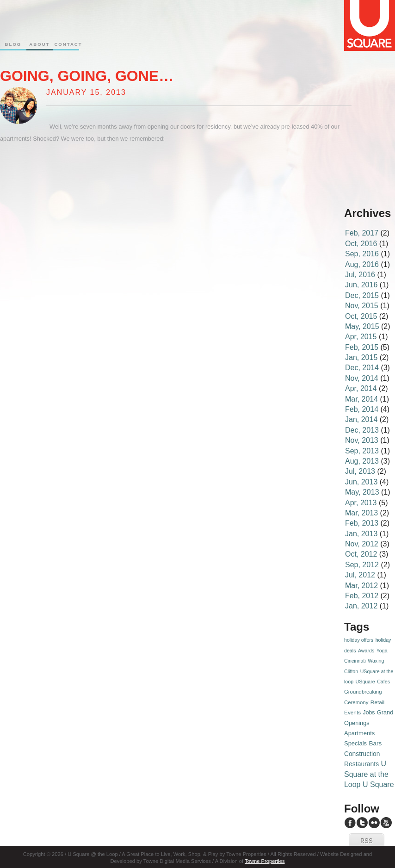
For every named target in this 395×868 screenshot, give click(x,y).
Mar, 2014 (361, 399)
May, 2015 (362, 326)
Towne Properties (265, 861)
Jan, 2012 (361, 606)
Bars (375, 743)
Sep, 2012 (362, 565)
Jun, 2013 (361, 482)
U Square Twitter (362, 823)
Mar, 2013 (361, 513)
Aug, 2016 (362, 264)
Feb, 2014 (362, 409)
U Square (378, 784)
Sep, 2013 (362, 451)
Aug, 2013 (362, 461)
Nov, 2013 (362, 440)
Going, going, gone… (87, 76)
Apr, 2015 (361, 337)
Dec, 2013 (362, 430)
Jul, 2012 (360, 575)
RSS (367, 841)
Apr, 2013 (361, 503)
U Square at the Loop (366, 774)
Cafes (383, 682)
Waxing (376, 661)
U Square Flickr (374, 823)
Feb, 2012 (362, 596)
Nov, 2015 (362, 306)
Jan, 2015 (361, 357)
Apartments (359, 733)
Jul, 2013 (360, 471)
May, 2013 (362, 492)
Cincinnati (355, 661)
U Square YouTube (386, 823)
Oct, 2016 (361, 244)
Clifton (351, 671)
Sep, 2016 (362, 254)
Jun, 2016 (361, 285)
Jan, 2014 (361, 419)
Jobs (369, 713)
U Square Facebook (350, 823)
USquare (365, 682)
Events (352, 713)
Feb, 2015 (362, 347)
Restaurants (361, 764)
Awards (366, 651)
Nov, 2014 (362, 378)
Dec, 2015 (362, 295)
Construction (362, 754)
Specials (355, 743)
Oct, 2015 (361, 316)
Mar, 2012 (361, 586)
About (39, 44)
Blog (13, 44)
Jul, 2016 (360, 275)
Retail (377, 702)
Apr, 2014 (361, 388)
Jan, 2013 (361, 534)
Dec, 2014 (362, 368)
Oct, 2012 (361, 554)
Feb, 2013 (362, 523)
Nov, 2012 (362, 544)
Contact (66, 44)
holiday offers (359, 640)
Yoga (382, 651)
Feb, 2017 (362, 233)
